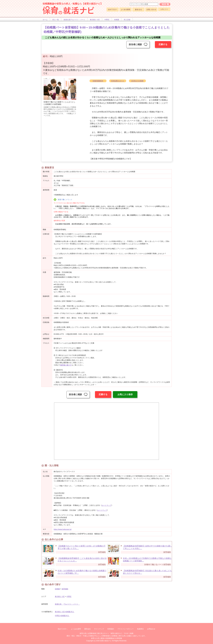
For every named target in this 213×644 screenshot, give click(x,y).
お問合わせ (151, 629)
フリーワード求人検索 (165, 4)
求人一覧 (56, 20)
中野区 (107, 20)
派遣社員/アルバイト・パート (74, 20)
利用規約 (111, 629)
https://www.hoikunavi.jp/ (63, 529)
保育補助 (65, 589)
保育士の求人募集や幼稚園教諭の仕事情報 (106, 638)
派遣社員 (59, 604)
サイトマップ (99, 629)
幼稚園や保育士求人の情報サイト (68, 10)
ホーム (45, 20)
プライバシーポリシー (126, 629)
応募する (163, 44)
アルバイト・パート (72, 604)
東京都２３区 (95, 20)
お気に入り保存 (125, 394)
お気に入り (164, 9)
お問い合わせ (151, 9)
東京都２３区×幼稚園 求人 (65, 612)
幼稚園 (117, 20)
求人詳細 (127, 20)
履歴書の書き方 (66, 365)
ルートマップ (106, 505)
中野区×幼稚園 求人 (62, 616)
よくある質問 (126, 9)
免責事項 (140, 629)
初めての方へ (113, 9)
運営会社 (138, 9)
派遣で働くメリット (65, 200)
